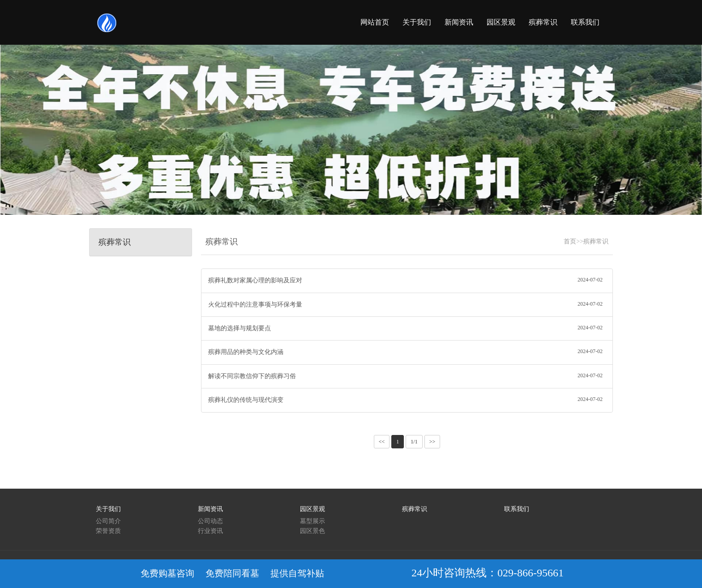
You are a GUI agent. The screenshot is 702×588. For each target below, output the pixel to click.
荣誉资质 (108, 531)
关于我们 (108, 509)
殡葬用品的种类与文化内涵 (407, 351)
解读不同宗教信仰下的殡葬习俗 (407, 375)
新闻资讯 (210, 509)
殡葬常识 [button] (543, 22)
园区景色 (312, 531)
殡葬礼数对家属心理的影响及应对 (407, 280)
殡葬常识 (596, 241)
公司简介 (108, 521)
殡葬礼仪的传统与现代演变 (407, 399)
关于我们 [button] (417, 22)
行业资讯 (210, 531)
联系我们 (517, 509)
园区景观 (312, 509)
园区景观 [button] (501, 22)
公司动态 (210, 521)
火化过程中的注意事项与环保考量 (407, 304)
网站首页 (375, 22)
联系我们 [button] (585, 22)
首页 (570, 241)
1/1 (414, 442)
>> (432, 442)
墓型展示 (312, 521)
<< (382, 442)
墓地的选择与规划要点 (407, 328)
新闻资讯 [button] (459, 22)
